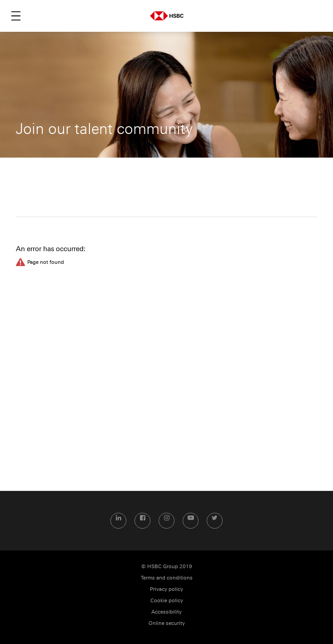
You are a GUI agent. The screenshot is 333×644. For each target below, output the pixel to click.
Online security (167, 623)
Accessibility (166, 612)
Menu (16, 16)
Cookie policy (167, 601)
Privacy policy (166, 589)
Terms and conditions (167, 578)
